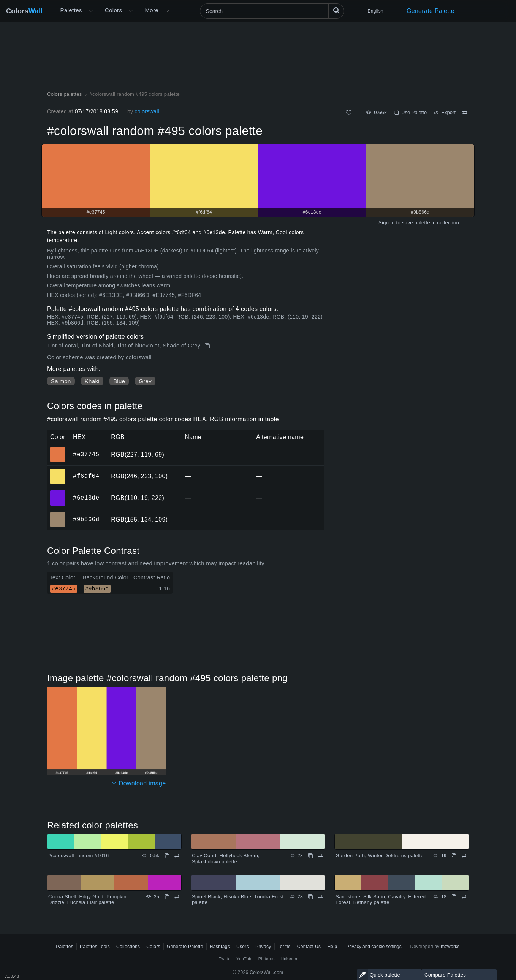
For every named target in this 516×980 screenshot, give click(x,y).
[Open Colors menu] (131, 11)
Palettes (71, 10)
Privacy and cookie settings (374, 947)
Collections (128, 947)
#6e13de (86, 498)
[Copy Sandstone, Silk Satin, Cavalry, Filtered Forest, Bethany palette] (454, 897)
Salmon (61, 381)
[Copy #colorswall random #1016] (167, 856)
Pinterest (267, 959)
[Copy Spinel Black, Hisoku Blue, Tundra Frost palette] (310, 897)
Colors (25, 11)
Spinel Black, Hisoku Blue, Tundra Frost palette (238, 900)
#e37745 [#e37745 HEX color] (58, 449)
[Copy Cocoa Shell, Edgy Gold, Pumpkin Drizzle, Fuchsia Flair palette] (167, 897)
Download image (138, 783)
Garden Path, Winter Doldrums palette (380, 856)
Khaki (92, 381)
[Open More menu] (91, 11)
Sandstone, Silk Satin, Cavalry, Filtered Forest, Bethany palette (381, 900)
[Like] (349, 113)
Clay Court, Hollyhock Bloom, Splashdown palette (226, 859)
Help (332, 947)
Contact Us (309, 947)
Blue (119, 381)
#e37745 (86, 454)
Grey (145, 381)
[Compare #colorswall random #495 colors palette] (465, 113)
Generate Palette (431, 11)
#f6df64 (86, 476)
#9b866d (86, 519)
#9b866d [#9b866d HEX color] (58, 514)
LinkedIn (289, 959)
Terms (284, 947)
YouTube (245, 959)
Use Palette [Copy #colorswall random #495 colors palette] (410, 112)
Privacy (263, 947)
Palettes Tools (95, 947)
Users (243, 947)
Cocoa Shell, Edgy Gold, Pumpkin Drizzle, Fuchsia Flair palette (87, 900)
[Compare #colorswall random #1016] (177, 856)
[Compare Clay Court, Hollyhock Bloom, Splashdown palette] (320, 856)
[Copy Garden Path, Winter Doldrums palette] (454, 856)
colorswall (147, 111)
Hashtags (220, 947)
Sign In (387, 223)
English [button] (376, 11)
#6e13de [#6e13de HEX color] (58, 493)
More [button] (152, 10)
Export (445, 112)
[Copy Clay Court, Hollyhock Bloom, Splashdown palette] (310, 856)
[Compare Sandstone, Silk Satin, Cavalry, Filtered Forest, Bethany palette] (464, 897)
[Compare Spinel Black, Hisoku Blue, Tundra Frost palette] (320, 897)
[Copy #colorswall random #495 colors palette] (208, 346)
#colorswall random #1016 (78, 856)
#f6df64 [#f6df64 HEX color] (58, 471)
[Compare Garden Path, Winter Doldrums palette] (464, 856)
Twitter (226, 959)
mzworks (450, 947)
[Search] (272, 11)
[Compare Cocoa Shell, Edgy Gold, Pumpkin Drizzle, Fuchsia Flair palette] (177, 897)
